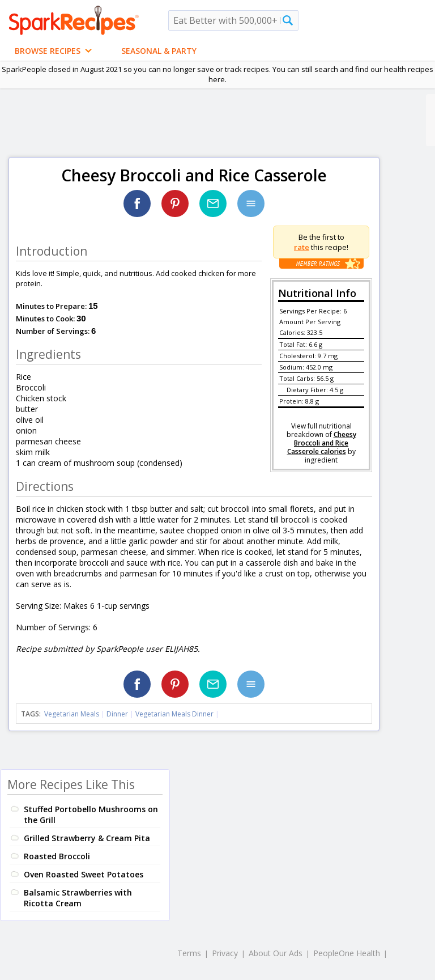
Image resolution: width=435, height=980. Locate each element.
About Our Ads (276, 953)
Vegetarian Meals (72, 714)
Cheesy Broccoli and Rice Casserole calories (322, 443)
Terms (189, 953)
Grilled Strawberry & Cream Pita (87, 838)
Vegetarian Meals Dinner (174, 714)
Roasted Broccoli (57, 856)
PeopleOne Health (347, 953)
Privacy (225, 953)
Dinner (117, 714)
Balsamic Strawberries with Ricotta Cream (78, 898)
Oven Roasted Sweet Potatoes (84, 874)
